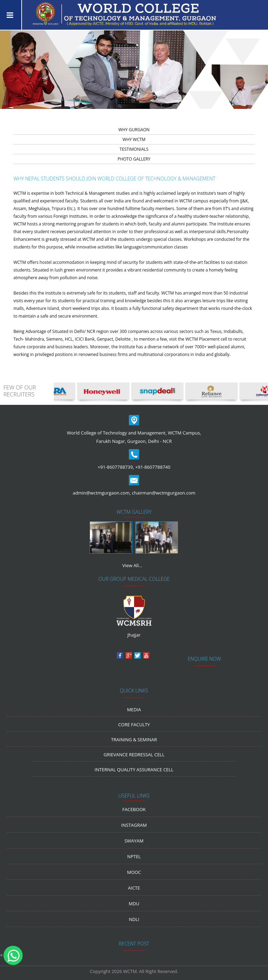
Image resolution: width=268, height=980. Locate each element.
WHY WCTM (134, 139)
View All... (132, 565)
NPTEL (134, 856)
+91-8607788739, (116, 467)
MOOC (134, 872)
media (134, 710)
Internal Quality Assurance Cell (134, 770)
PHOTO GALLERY (134, 159)
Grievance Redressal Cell (134, 755)
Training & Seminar (134, 740)
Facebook (134, 809)
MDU (134, 904)
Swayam (134, 841)
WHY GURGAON (134, 130)
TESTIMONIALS (134, 149)
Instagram (134, 825)
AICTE (134, 888)
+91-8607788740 (153, 467)
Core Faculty (134, 725)
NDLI (134, 919)
